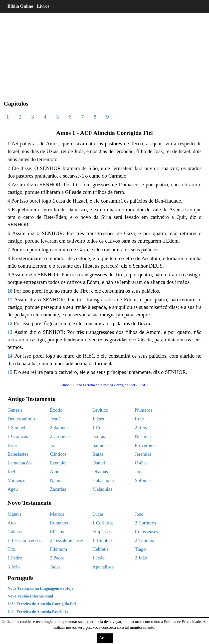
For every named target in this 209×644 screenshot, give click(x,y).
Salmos (99, 445)
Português (20, 578)
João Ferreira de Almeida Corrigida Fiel (42, 604)
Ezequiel (58, 463)
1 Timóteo (102, 540)
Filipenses (102, 532)
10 (10, 291)
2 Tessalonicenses (67, 540)
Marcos (57, 514)
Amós (56, 472)
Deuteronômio (21, 419)
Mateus (14, 514)
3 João (14, 567)
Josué (55, 419)
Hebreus (100, 549)
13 (10, 332)
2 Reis (141, 428)
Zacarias (58, 489)
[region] (104, 53)
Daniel (99, 463)
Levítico (100, 410)
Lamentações (20, 463)
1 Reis (98, 428)
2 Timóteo (145, 540)
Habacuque (103, 480)
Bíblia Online (20, 6)
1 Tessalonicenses (24, 540)
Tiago (140, 549)
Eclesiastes (18, 454)
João (139, 514)
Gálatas (15, 532)
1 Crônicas (18, 436)
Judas (55, 567)
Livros (43, 6)
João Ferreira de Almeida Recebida (38, 612)
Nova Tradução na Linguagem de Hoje (40, 588)
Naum (56, 480)
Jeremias (143, 454)
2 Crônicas (60, 436)
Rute (139, 419)
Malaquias (102, 489)
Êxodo (56, 410)
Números (144, 410)
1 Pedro (15, 558)
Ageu (13, 489)
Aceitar (105, 638)
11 (10, 300)
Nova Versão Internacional (30, 596)
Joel (11, 472)
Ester (12, 445)
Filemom (59, 549)
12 (10, 323)
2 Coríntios (145, 523)
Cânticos (58, 454)
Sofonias (143, 480)
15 (10, 372)
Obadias (100, 472)
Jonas (140, 472)
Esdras (99, 436)
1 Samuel (16, 428)
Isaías (98, 454)
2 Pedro (57, 558)
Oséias (141, 463)
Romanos (59, 523)
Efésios (57, 532)
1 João (99, 558)
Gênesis (15, 410)
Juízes (98, 419)
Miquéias (16, 480)
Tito (11, 549)
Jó (52, 445)
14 (10, 356)
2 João (141, 558)
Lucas (98, 514)
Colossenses (146, 532)
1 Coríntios (103, 523)
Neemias (143, 436)
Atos (12, 523)
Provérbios (145, 445)
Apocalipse (103, 567)
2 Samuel (59, 428)
